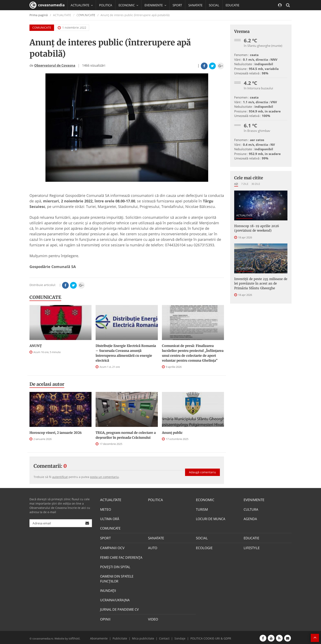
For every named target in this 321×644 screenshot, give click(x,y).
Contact (164, 637)
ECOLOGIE (204, 547)
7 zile (245, 184)
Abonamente (105, 637)
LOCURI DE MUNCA (211, 518)
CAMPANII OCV (111, 547)
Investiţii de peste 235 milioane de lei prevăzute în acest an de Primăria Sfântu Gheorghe (261, 282)
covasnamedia (47, 5)
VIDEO (153, 618)
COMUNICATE (45, 297)
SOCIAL (214, 5)
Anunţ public (172, 433)
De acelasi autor (47, 384)
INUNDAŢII (108, 590)
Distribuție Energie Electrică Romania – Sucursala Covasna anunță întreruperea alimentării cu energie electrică (126, 353)
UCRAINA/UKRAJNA (115, 599)
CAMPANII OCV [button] (83, 15)
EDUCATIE (232, 5)
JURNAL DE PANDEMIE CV (119, 608)
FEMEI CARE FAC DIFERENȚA (121, 556)
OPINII (105, 618)
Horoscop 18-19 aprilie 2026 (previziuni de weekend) (254, 228)
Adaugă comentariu (202, 470)
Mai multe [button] (80, 26)
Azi (236, 184)
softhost (74, 637)
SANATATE (195, 5)
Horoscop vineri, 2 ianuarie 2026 (56, 433)
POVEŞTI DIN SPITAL (115, 566)
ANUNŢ (36, 346)
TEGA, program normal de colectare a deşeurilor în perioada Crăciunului (126, 435)
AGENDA (250, 518)
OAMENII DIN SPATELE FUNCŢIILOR (117, 578)
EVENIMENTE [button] (155, 5)
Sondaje (178, 637)
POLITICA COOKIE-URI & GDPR (206, 637)
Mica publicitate (145, 637)
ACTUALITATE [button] (82, 5)
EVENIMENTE (254, 500)
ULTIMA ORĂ (110, 518)
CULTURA (251, 509)
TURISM (202, 509)
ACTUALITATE (244, 215)
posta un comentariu (104, 477)
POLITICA (106, 5)
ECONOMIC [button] (128, 5)
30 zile (256, 184)
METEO (106, 509)
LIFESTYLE (251, 547)
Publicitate (124, 637)
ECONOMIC (204, 500)
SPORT (177, 5)
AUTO (152, 547)
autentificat (60, 477)
